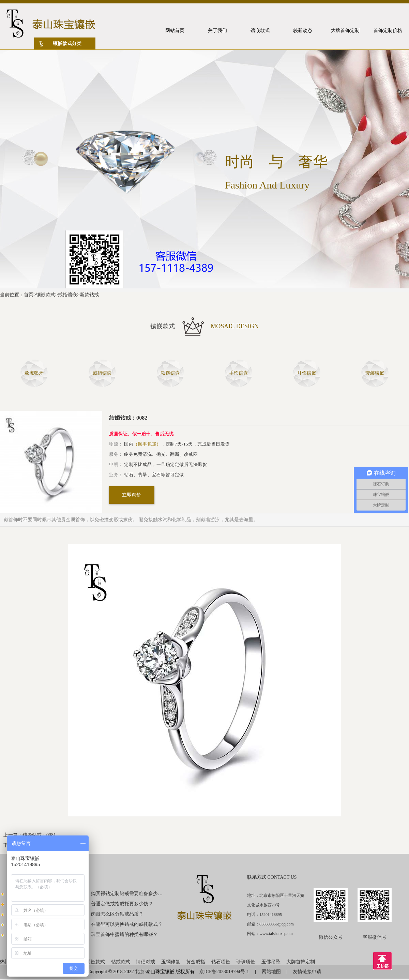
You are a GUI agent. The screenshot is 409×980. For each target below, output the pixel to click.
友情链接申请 (307, 972)
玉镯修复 (171, 962)
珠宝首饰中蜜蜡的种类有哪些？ (124, 934)
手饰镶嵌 (239, 373)
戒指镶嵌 (67, 295)
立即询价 (132, 495)
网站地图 (271, 972)
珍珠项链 (246, 962)
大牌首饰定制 (301, 962)
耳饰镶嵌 (307, 373)
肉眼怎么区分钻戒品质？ (117, 914)
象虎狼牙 (34, 373)
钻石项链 (221, 962)
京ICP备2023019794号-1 (225, 972)
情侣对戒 (146, 962)
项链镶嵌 (170, 373)
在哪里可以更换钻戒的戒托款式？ (127, 924)
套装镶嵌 (375, 373)
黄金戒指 (196, 962)
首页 (29, 295)
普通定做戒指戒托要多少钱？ (122, 904)
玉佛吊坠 (271, 962)
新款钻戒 (89, 295)
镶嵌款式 (46, 295)
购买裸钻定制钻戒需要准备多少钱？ (127, 894)
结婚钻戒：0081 (39, 835)
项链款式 (95, 962)
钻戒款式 (121, 962)
